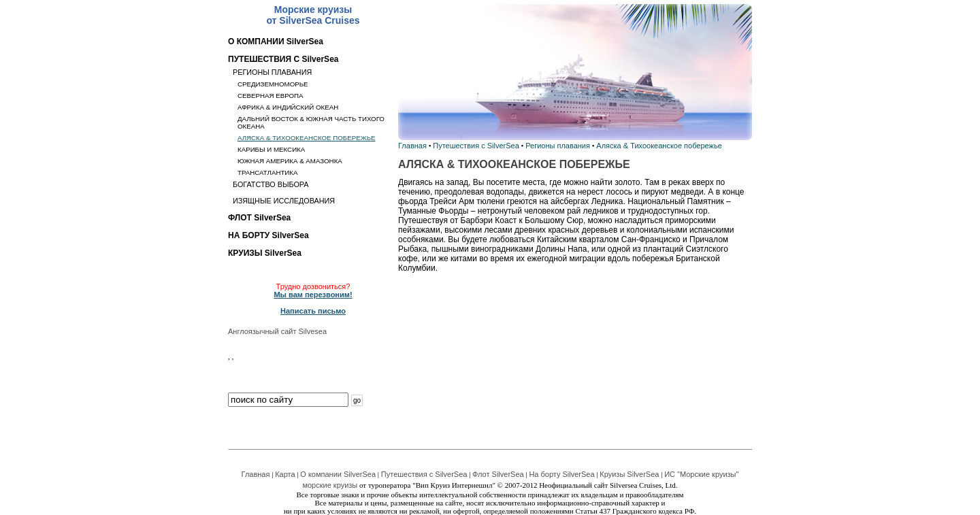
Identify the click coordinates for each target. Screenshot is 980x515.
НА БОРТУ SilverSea (268, 235)
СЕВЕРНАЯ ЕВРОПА (270, 96)
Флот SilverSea (498, 474)
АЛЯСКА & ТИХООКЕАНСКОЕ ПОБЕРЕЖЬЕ (307, 138)
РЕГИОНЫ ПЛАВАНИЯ (272, 72)
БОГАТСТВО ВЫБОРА (271, 184)
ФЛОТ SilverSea (259, 218)
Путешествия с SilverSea (476, 146)
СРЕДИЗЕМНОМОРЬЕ (273, 84)
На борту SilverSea (561, 474)
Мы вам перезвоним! (313, 295)
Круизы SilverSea (629, 474)
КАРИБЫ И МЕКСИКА (271, 149)
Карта (285, 474)
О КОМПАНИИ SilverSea (276, 41)
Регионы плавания (558, 146)
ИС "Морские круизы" (701, 474)
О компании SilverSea (338, 474)
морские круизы (330, 485)
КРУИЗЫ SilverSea (265, 253)
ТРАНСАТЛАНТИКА (267, 172)
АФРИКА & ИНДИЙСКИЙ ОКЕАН (288, 107)
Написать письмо (313, 311)
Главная (412, 146)
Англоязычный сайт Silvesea (277, 331)
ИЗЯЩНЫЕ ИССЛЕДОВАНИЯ (284, 201)
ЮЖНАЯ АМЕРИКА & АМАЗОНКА (290, 161)
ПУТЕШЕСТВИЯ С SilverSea (283, 59)
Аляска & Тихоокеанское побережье (659, 146)
